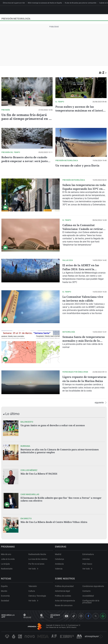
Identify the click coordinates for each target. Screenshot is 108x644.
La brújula (6, 563)
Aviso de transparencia (65, 600)
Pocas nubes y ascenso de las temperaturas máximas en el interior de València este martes (78, 110)
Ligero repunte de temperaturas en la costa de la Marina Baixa (84, 380)
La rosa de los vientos (38, 559)
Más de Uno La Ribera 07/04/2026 (39, 473)
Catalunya (60, 559)
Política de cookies (63, 595)
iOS (42, 616)
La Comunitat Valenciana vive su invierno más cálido (83, 298)
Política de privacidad (65, 586)
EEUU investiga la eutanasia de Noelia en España (45, 3)
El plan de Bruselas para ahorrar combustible (81, 3)
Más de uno (6, 554)
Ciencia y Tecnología (37, 595)
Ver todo (33, 568)
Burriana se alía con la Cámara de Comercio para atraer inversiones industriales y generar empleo (60, 451)
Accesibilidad (88, 595)
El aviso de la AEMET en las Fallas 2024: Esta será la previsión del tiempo (82, 269)
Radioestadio (7, 568)
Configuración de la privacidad (91, 601)
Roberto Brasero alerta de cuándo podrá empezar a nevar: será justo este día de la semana (25, 161)
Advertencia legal (63, 591)
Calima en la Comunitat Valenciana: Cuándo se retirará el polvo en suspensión (84, 229)
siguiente (101, 402)
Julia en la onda (8, 559)
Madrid (58, 554)
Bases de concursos (64, 605)
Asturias (86, 559)
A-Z (103, 73)
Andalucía (60, 563)
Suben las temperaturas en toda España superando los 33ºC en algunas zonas (81, 189)
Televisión (33, 586)
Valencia (59, 568)
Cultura (32, 591)
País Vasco (87, 563)
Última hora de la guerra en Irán (14, 3)
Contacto (86, 591)
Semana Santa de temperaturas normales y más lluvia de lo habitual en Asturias (85, 340)
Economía (6, 595)
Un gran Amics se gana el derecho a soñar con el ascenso (53, 425)
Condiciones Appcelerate (93, 586)
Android (27, 616)
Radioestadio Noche (37, 554)
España (5, 586)
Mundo (4, 591)
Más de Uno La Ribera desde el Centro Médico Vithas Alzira (54, 522)
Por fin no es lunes (36, 563)
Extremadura (88, 554)
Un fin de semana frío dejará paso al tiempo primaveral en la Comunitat (27, 119)
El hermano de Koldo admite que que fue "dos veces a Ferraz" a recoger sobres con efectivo (61, 499)
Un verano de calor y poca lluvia (78, 165)
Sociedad (5, 600)
